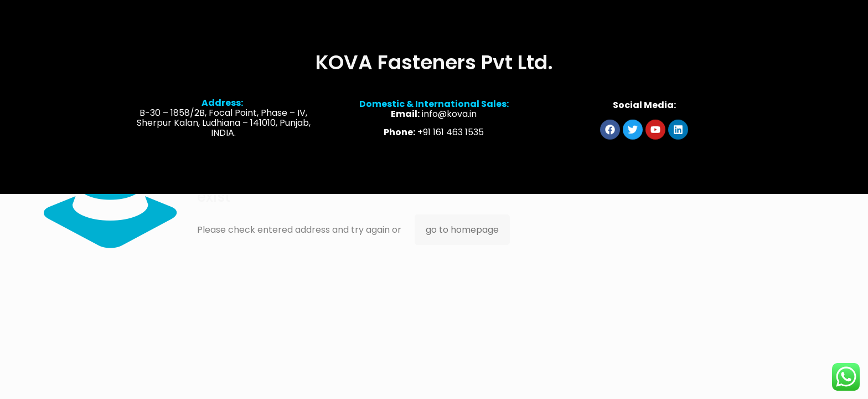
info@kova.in (449, 116)
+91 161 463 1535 (451, 134)
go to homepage (462, 230)
